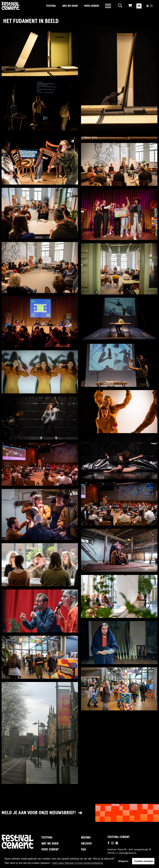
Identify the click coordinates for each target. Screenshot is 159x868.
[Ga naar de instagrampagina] (112, 844)
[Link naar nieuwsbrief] (79, 813)
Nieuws (86, 838)
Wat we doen (70, 6)
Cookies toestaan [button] (144, 861)
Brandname (21, 6)
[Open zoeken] (120, 6)
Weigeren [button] (123, 861)
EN (139, 6)
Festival (51, 6)
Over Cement (92, 6)
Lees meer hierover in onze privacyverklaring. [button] (78, 863)
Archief (87, 844)
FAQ (83, 849)
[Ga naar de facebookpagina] (109, 844)
